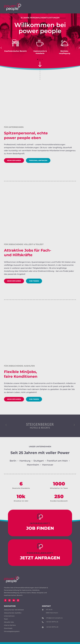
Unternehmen (9, 618)
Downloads (8, 630)
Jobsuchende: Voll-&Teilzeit (14, 612)
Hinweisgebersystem (12, 633)
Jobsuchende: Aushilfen (13, 615)
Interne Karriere (10, 627)
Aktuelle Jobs (9, 624)
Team (6, 621)
